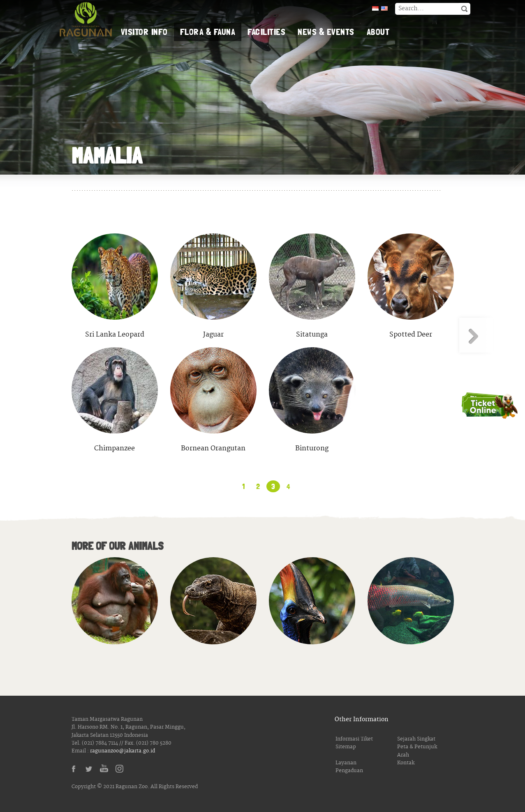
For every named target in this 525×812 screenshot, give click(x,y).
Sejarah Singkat (416, 739)
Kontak (406, 763)
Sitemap (346, 747)
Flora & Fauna (208, 32)
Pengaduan (349, 771)
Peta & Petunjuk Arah (417, 751)
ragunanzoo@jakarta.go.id (123, 751)
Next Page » (475, 335)
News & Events (326, 32)
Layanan (346, 763)
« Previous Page (50, 335)
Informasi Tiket (354, 739)
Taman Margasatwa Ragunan (86, 21)
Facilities (266, 32)
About (378, 32)
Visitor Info (144, 32)
